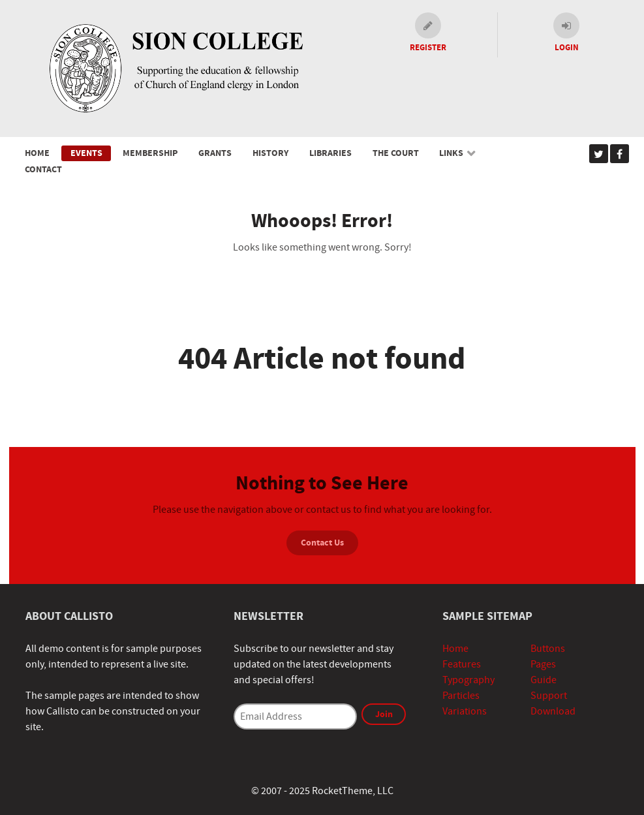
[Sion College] (175, 68)
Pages (543, 664)
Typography (468, 680)
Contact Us (322, 543)
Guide (544, 680)
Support (549, 696)
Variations (465, 711)
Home (455, 649)
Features (462, 664)
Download (553, 711)
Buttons (548, 649)
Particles (461, 696)
